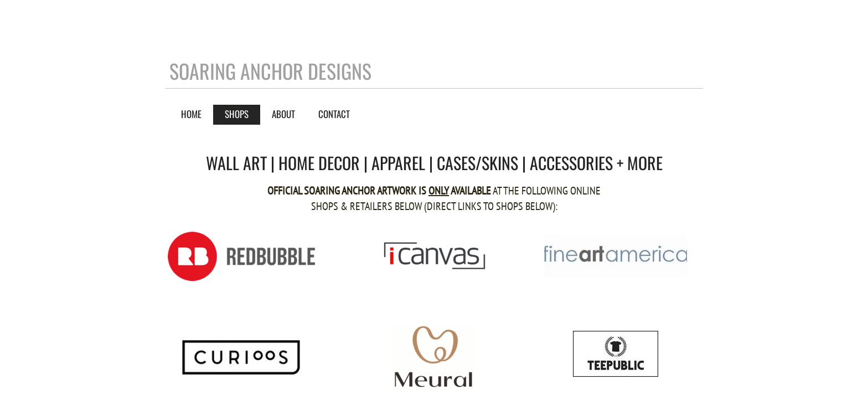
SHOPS (237, 114)
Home (191, 114)
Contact (334, 114)
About (283, 114)
